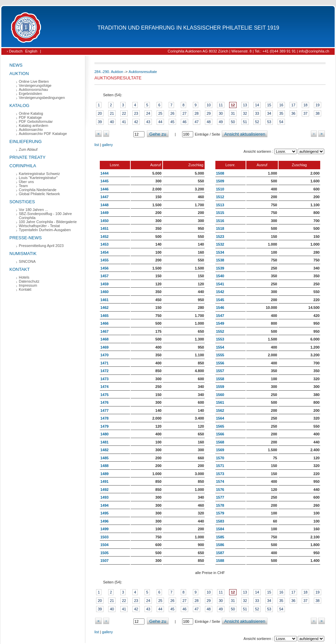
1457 (104, 276)
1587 (220, 553)
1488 (104, 466)
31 (233, 113)
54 (281, 122)
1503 (104, 537)
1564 (220, 418)
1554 (220, 347)
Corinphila (23, 166)
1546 (220, 308)
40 (112, 122)
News (16, 65)
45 (172, 122)
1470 (104, 355)
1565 (220, 426)
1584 (220, 529)
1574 (220, 481)
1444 (104, 173)
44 (160, 122)
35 (281, 113)
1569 (220, 450)
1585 (220, 537)
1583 (220, 521)
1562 (220, 410)
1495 (104, 513)
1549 (220, 323)
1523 (220, 237)
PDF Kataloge (30, 117)
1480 (104, 434)
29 (209, 113)
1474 (104, 387)
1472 (104, 371)
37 (305, 113)
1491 (104, 481)
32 (245, 113)
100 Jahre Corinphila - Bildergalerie (48, 222)
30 (221, 113)
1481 (104, 442)
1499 (104, 529)
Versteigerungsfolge (35, 85)
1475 (104, 395)
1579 (220, 513)
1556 (220, 363)
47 (197, 122)
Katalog (19, 105)
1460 (104, 292)
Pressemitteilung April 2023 (41, 246)
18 (305, 105)
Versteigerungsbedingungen (42, 98)
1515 (220, 213)
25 (160, 113)
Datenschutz (29, 281)
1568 (220, 442)
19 (318, 105)
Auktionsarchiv (31, 130)
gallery (107, 145)
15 (269, 105)
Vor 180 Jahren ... (33, 210)
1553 (220, 339)
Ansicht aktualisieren (245, 134)
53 (269, 122)
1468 (104, 339)
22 (124, 113)
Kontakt (19, 269)
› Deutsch (15, 51)
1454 (104, 252)
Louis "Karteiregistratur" (38, 178)
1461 (104, 300)
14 (257, 105)
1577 (220, 497)
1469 (104, 347)
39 (100, 122)
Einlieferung (26, 141)
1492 (104, 490)
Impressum (28, 285)
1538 (220, 260)
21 (112, 113)
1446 (104, 189)
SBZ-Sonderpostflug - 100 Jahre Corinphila (45, 216)
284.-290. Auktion (109, 72)
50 (233, 122)
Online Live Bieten (34, 81)
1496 (104, 521)
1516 (220, 221)
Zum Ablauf (28, 149)
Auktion (19, 74)
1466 (104, 323)
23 (136, 113)
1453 (104, 244)
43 (148, 122)
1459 (104, 284)
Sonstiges (22, 202)
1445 (104, 181)
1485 (104, 458)
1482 (104, 450)
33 (257, 113)
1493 (104, 497)
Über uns (26, 182)
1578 (220, 505)
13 (245, 105)
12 (233, 105)
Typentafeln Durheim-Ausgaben (45, 230)
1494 (104, 505)
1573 (220, 474)
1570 (220, 458)
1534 (220, 252)
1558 (220, 379)
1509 (220, 181)
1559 (220, 387)
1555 (220, 355)
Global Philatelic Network (39, 194)
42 (136, 122)
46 (184, 122)
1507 (104, 561)
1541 (220, 284)
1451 (104, 228)
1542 (220, 292)
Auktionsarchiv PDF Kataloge (43, 134)
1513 (220, 205)
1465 (104, 316)
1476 (104, 402)
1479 (104, 426)
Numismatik (23, 254)
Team (23, 186)
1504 (104, 545)
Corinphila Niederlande (38, 190)
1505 (104, 553)
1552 (220, 331)
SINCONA (27, 261)
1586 (220, 545)
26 (172, 113)
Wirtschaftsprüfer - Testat (39, 226)
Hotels (24, 277)
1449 (104, 213)
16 (281, 105)
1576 (220, 490)
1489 (104, 474)
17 (293, 105)
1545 (220, 300)
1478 (104, 418)
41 (124, 122)
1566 (220, 434)
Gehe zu (158, 134)
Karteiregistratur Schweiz (39, 174)
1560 (220, 395)
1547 (220, 316)
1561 (220, 402)
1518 (220, 228)
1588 (220, 561)
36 (293, 113)
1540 (220, 276)
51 (245, 122)
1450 (104, 221)
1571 (220, 466)
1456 (104, 268)
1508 (220, 173)
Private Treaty (27, 157)
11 (221, 105)
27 (184, 113)
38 (318, 113)
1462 (104, 308)
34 (269, 113)
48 (209, 122)
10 (209, 105)
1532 (220, 244)
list (97, 145)
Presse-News (26, 238)
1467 (104, 331)
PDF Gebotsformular (36, 121)
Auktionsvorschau (33, 90)
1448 (104, 205)
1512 (220, 197)
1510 (220, 189)
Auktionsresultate (143, 72)
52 (257, 122)
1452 (104, 237)
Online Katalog (31, 113)
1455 (104, 260)
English (31, 51)
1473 (104, 379)
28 (197, 113)
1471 (104, 363)
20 (100, 113)
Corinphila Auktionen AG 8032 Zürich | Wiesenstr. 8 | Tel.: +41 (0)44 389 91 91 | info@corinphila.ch (248, 51)
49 (221, 122)
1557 (220, 371)
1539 (220, 268)
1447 (104, 197)
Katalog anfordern (33, 126)
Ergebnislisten (30, 94)
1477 (104, 410)
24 (148, 113)
